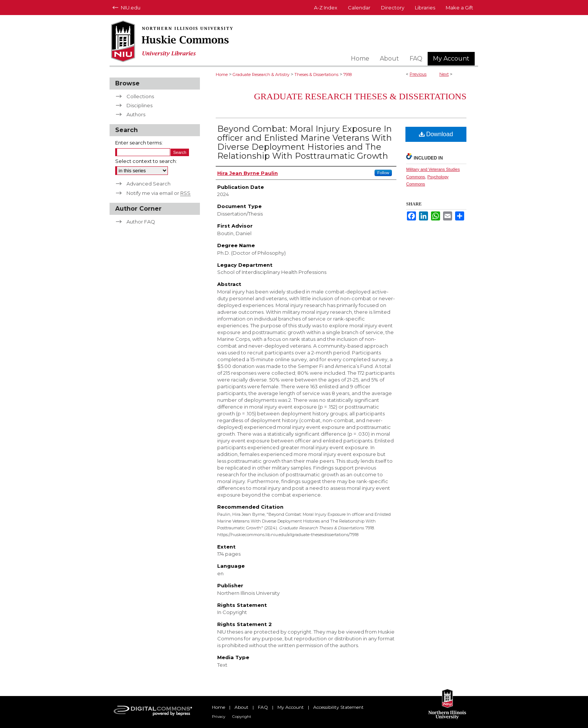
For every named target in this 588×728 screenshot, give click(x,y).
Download (436, 134)
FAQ (263, 707)
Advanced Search (149, 184)
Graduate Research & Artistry (261, 74)
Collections (140, 96)
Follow (383, 173)
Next (444, 74)
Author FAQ (141, 222)
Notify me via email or (158, 193)
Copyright (242, 717)
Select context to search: (146, 161)
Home (222, 74)
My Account (291, 707)
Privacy (219, 717)
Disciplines (139, 105)
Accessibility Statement (338, 707)
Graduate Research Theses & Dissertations (360, 96)
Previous (418, 74)
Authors (136, 114)
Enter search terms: (139, 143)
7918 (347, 74)
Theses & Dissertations (316, 74)
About (241, 707)
